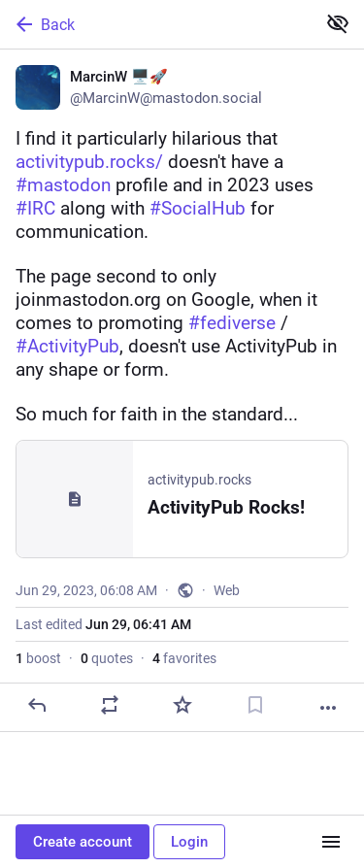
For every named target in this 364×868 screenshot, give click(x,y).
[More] (328, 708)
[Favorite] (182, 705)
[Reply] (37, 705)
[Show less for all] (338, 23)
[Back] (156, 24)
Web (227, 590)
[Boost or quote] (110, 705)
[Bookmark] (255, 705)
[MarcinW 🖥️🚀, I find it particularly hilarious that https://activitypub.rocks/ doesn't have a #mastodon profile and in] (182, 391)
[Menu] (331, 842)
